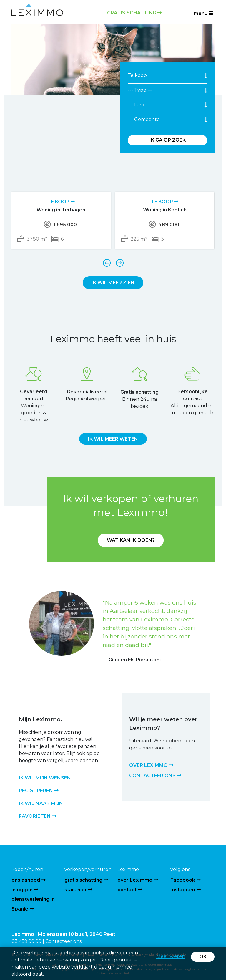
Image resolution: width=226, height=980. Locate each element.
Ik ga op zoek (168, 140)
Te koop (61, 202)
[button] (42, 627)
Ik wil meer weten (113, 439)
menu (203, 13)
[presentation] (107, 263)
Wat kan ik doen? (131, 540)
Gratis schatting (134, 13)
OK (203, 957)
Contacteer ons (63, 941)
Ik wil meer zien (113, 283)
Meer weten (171, 956)
